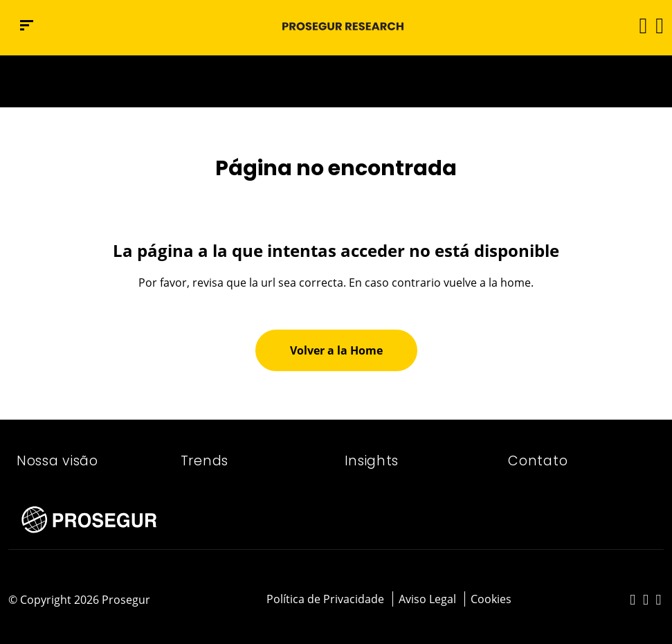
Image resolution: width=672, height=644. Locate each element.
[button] (659, 25)
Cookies (491, 599)
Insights (372, 461)
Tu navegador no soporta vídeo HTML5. (336, 81)
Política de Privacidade (325, 599)
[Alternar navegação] (638, 25)
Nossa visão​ (57, 461)
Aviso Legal (427, 599)
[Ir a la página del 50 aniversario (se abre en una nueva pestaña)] (336, 81)
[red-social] (633, 600)
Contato (538, 461)
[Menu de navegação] (27, 25)
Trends (205, 461)
